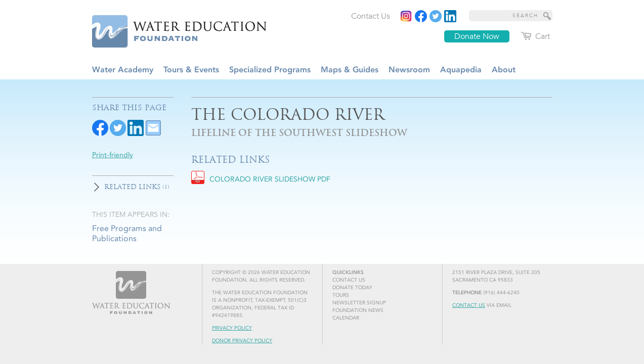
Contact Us (469, 305)
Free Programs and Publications (127, 233)
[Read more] (450, 16)
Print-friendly (113, 155)
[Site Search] (547, 16)
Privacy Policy (232, 328)
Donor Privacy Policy (242, 341)
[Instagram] (406, 16)
